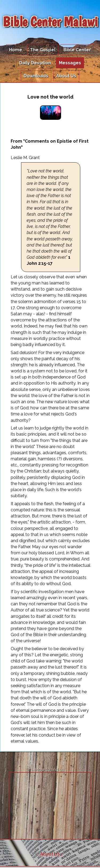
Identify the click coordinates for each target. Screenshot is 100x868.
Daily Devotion (35, 63)
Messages (70, 63)
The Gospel (43, 50)
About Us (66, 76)
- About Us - (50, 854)
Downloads (36, 76)
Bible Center (77, 50)
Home (16, 50)
